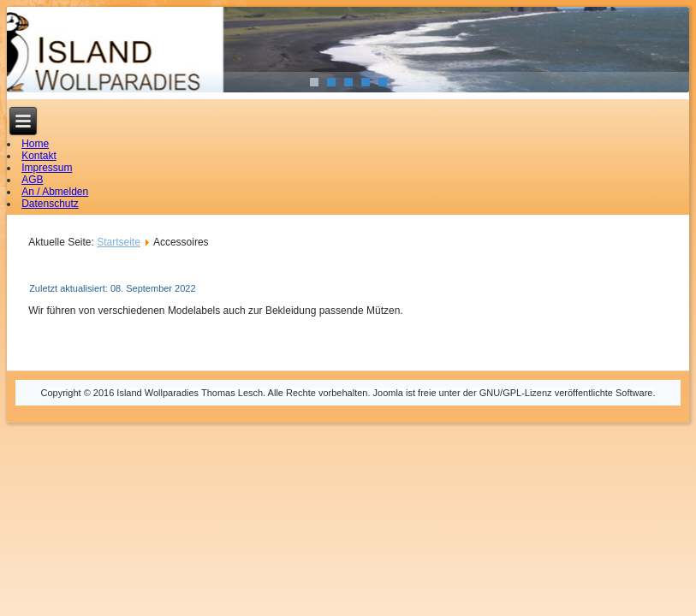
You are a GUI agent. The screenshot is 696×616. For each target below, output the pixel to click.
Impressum (47, 168)
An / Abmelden (55, 192)
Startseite (119, 242)
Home (35, 144)
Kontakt (39, 156)
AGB (32, 180)
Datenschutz (50, 204)
